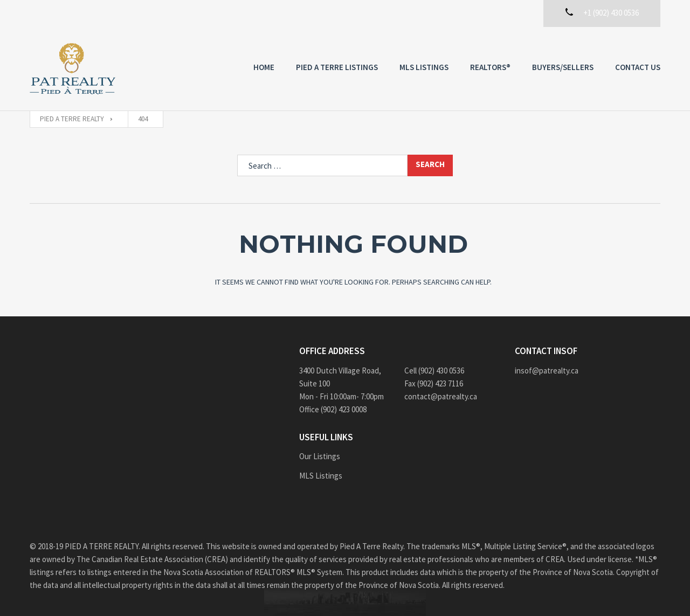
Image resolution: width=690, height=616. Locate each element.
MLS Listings (424, 67)
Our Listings (320, 456)
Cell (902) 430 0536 (434, 371)
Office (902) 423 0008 (333, 409)
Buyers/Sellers (563, 67)
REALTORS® (490, 67)
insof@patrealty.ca (547, 371)
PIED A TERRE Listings (337, 67)
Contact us (638, 67)
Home (264, 67)
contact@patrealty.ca (441, 396)
